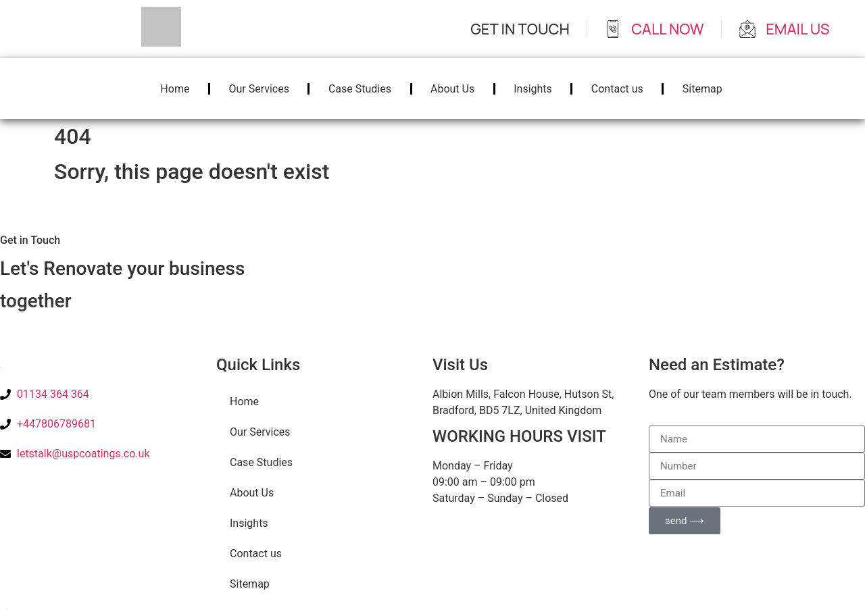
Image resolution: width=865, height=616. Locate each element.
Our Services (259, 89)
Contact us (617, 89)
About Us (452, 89)
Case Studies (360, 89)
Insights (533, 89)
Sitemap (702, 89)
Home (175, 89)
